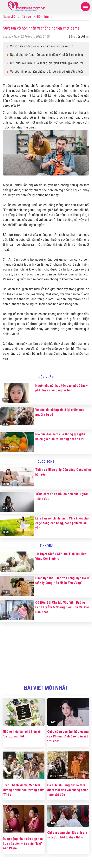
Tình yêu (46, 546)
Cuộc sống (46, 462)
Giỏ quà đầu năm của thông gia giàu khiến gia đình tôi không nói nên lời (47, 64)
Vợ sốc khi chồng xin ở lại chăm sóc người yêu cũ (42, 46)
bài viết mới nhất (46, 688)
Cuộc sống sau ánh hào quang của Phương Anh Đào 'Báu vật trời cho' (68, 736)
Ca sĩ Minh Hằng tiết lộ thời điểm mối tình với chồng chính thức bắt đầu (68, 790)
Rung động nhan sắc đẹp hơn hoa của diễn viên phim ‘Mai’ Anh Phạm (23, 843)
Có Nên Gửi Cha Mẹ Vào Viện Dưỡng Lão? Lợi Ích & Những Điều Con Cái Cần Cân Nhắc (62, 607)
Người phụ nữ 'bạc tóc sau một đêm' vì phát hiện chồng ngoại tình (47, 55)
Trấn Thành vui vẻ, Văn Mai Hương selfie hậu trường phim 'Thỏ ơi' (24, 790)
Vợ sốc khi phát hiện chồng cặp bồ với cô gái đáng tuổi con (47, 72)
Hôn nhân (46, 377)
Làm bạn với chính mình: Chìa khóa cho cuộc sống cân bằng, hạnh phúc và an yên (62, 523)
